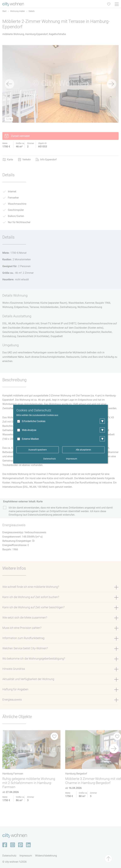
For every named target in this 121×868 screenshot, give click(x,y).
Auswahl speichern (38, 450)
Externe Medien (30, 439)
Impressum (72, 459)
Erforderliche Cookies (34, 421)
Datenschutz (50, 459)
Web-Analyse (29, 430)
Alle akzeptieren (83, 450)
